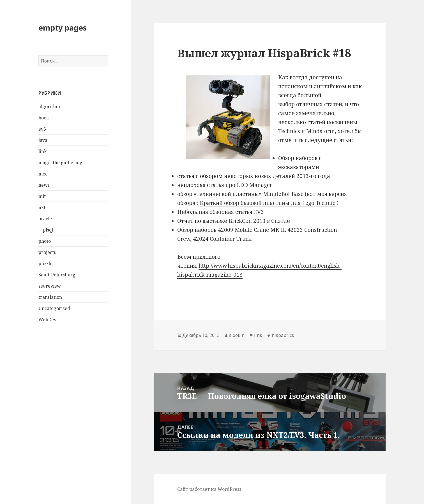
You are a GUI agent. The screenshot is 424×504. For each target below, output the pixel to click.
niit (42, 196)
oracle (45, 219)
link (43, 151)
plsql (48, 230)
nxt (42, 207)
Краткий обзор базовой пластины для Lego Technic (268, 203)
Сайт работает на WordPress (209, 489)
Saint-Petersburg (57, 275)
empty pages (63, 28)
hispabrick (283, 335)
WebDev (47, 320)
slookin (237, 335)
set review (50, 286)
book (44, 118)
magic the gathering (60, 163)
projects (47, 252)
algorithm (49, 107)
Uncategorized (54, 308)
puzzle (45, 263)
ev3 (42, 129)
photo (45, 241)
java (43, 140)
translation (50, 297)
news (44, 185)
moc (43, 174)
